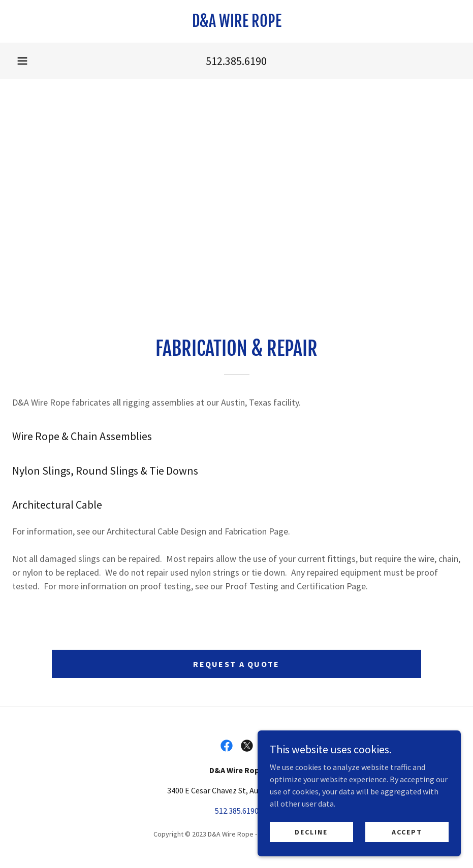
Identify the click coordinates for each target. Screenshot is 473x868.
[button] (22, 61)
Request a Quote (236, 664)
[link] (236, 24)
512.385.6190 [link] (236, 61)
